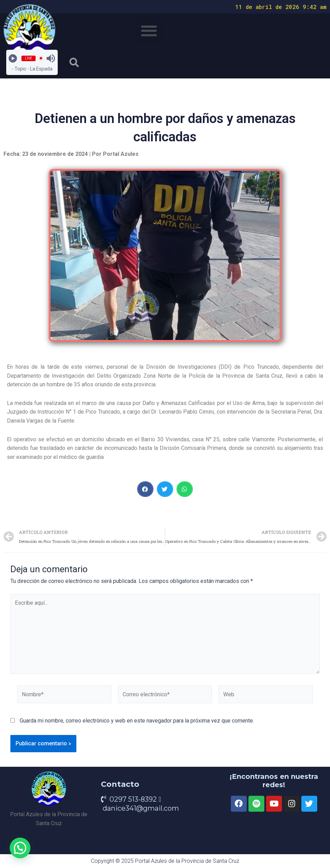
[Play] (13, 58)
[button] (149, 31)
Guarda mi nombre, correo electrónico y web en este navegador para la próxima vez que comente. (137, 721)
